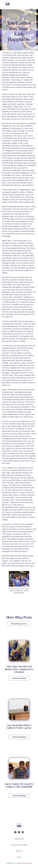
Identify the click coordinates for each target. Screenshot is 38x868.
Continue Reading (19, 678)
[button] (33, 10)
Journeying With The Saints (19, 845)
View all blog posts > (19, 624)
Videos (19, 857)
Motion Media (28, 863)
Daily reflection (19, 839)
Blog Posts (19, 851)
